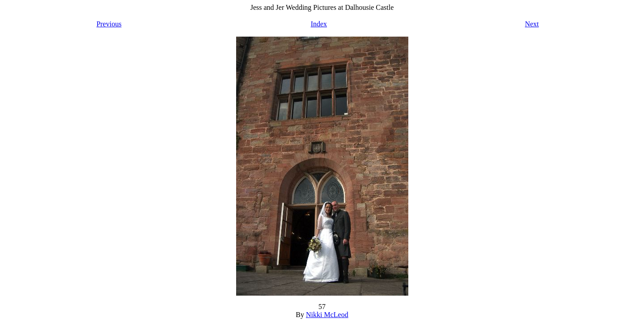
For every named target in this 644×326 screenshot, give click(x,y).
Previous (109, 24)
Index (319, 24)
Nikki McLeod (327, 315)
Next (532, 24)
